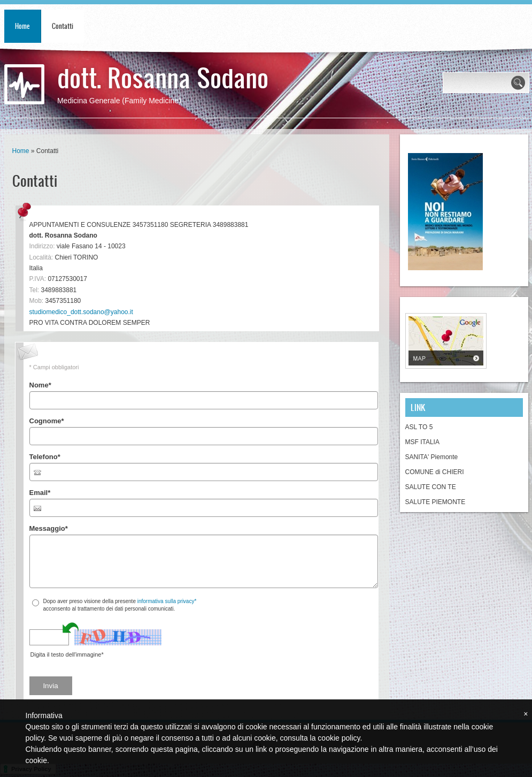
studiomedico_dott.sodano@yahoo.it (81, 312)
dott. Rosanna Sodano (163, 77)
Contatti (63, 26)
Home (22, 26)
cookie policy (339, 738)
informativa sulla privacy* (167, 601)
